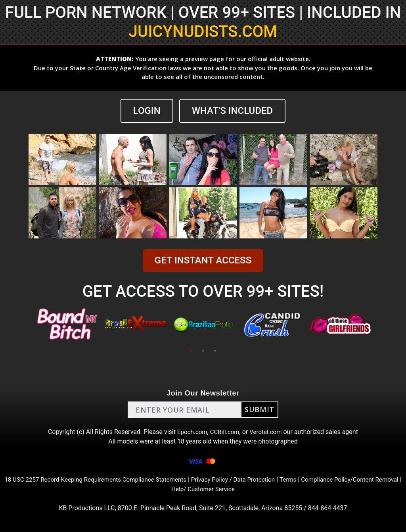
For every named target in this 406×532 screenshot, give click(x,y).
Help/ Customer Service (217, 489)
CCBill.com (224, 432)
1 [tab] (191, 351)
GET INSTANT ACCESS (203, 260)
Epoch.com (190, 432)
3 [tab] (215, 351)
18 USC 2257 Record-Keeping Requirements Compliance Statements (104, 479)
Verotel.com (267, 432)
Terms (307, 479)
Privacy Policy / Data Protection (249, 479)
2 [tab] (203, 351)
